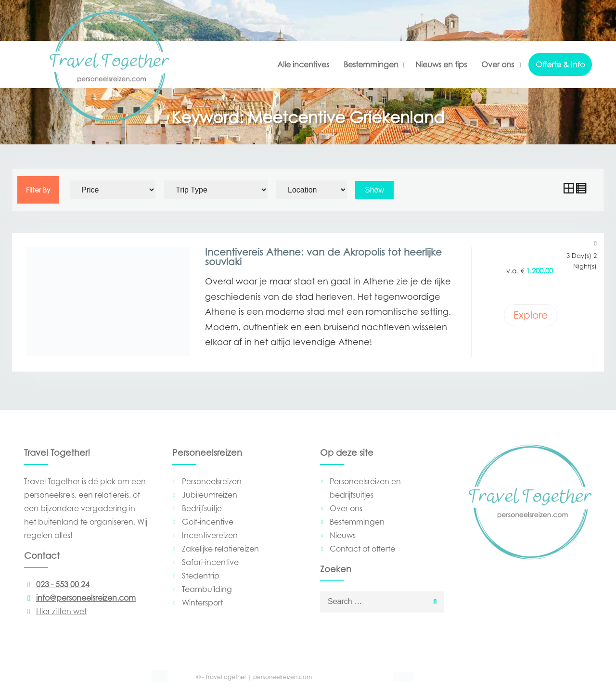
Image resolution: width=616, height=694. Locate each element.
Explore (531, 315)
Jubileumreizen (210, 495)
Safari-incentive (210, 562)
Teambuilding (207, 589)
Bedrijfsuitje (202, 508)
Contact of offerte (362, 549)
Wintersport (202, 603)
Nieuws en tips (441, 64)
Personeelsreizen (212, 481)
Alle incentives (303, 64)
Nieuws (343, 535)
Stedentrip (201, 576)
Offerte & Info (560, 64)
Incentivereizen (210, 535)
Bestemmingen (371, 64)
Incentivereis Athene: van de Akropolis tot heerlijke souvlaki (323, 257)
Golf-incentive (208, 522)
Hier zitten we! (55, 611)
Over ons (498, 64)
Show (374, 190)
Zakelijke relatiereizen (220, 549)
